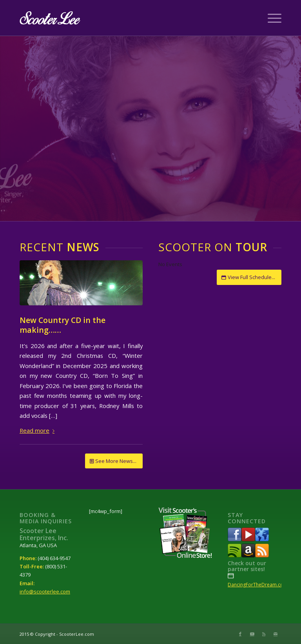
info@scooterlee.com (45, 591)
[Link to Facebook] (240, 634)
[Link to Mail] (276, 634)
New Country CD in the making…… (63, 325)
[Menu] (271, 18)
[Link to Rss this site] (264, 634)
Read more (39, 430)
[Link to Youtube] (252, 634)
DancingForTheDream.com (258, 585)
